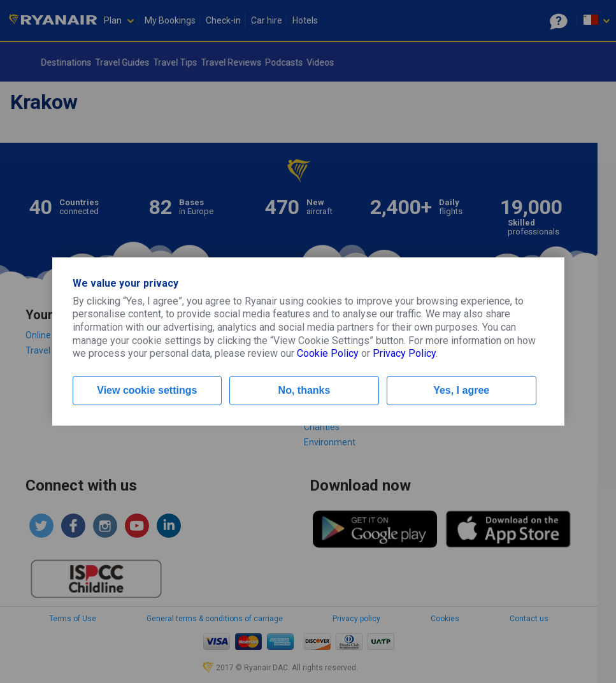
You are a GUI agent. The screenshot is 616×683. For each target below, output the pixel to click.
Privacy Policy (404, 353)
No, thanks (304, 390)
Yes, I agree (461, 390)
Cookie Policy (328, 353)
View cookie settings (147, 390)
